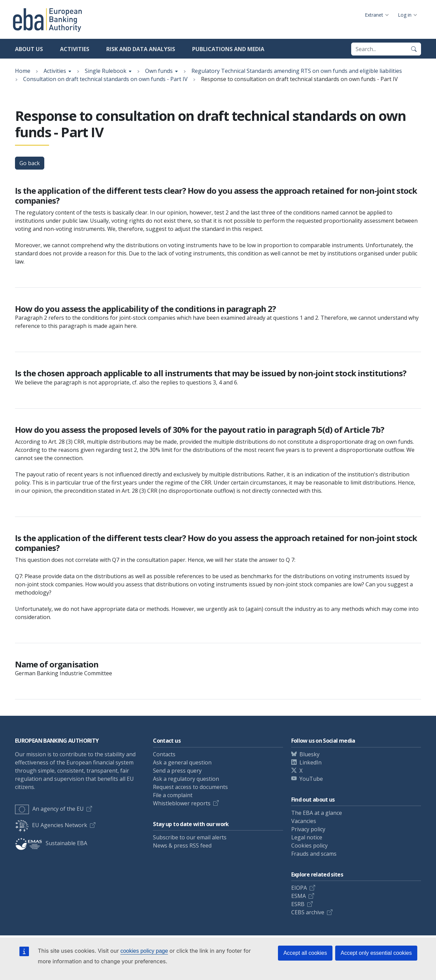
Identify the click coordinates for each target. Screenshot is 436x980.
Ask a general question (182, 762)
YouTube (311, 779)
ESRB (298, 904)
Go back (30, 163)
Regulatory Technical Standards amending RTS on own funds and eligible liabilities (297, 71)
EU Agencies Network (51, 825)
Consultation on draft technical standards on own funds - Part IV (105, 79)
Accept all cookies (305, 953)
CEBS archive (308, 912)
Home (23, 71)
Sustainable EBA (51, 843)
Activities (75, 49)
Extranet (374, 15)
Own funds (159, 71)
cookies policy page (144, 951)
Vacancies (304, 821)
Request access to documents (190, 787)
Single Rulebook (106, 71)
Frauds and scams (314, 854)
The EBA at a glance (317, 813)
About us (29, 49)
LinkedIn (310, 762)
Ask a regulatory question (186, 779)
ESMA (299, 896)
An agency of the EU (49, 809)
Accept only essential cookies (376, 953)
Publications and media (228, 49)
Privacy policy (308, 829)
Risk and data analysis (141, 49)
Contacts (164, 754)
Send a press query (177, 771)
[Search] (414, 49)
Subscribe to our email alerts (190, 837)
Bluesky (309, 754)
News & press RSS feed (182, 845)
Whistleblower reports (182, 803)
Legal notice (307, 837)
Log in (405, 15)
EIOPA (299, 888)
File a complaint (173, 795)
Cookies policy (309, 845)
